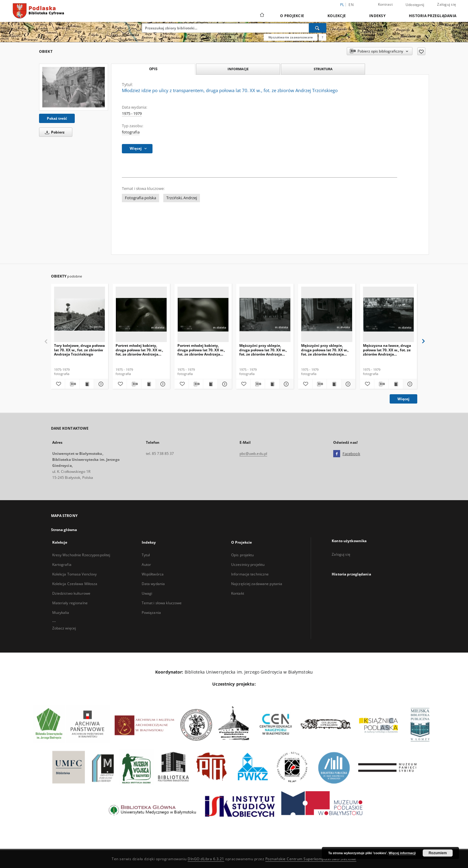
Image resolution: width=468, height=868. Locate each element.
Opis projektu (243, 555)
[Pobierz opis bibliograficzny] (72, 384)
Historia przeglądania (433, 16)
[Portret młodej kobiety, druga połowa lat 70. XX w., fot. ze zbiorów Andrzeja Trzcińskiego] (141, 315)
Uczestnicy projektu (248, 565)
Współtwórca (153, 574)
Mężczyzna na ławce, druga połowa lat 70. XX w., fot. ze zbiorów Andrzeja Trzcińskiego (387, 350)
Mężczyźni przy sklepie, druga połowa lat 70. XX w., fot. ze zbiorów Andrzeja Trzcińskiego (263, 350)
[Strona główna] (262, 16)
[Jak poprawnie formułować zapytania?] (322, 37)
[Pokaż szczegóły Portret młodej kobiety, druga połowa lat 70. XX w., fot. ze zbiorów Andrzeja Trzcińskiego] (162, 384)
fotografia (131, 132)
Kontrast (385, 4)
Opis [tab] (153, 69)
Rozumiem (438, 853)
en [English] (351, 5)
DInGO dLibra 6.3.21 (206, 859)
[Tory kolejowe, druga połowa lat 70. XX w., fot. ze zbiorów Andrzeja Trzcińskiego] (80, 315)
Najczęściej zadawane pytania (257, 584)
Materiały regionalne (70, 603)
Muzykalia (61, 613)
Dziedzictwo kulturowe (71, 593)
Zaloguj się (447, 4)
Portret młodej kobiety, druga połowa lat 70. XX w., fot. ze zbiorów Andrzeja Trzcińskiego (139, 350)
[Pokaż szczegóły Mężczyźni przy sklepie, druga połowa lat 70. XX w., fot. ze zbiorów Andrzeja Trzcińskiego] (286, 384)
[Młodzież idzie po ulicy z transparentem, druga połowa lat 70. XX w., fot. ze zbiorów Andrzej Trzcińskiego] (74, 87)
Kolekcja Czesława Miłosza (75, 584)
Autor (146, 565)
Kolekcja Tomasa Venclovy (75, 574)
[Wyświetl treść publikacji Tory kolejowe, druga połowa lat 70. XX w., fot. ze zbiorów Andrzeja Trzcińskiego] (87, 384)
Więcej (403, 399)
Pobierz (54, 132)
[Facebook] (337, 454)
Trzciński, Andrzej (182, 198)
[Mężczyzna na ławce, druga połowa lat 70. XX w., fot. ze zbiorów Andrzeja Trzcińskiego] (389, 315)
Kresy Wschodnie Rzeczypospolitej (81, 555)
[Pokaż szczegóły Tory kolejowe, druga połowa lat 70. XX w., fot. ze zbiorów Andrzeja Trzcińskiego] (100, 384)
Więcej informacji (402, 853)
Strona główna (64, 530)
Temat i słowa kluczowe (162, 603)
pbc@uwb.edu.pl (254, 454)
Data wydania (153, 584)
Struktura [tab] (323, 69)
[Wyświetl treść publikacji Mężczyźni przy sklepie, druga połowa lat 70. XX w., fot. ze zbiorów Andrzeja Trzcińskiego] (272, 384)
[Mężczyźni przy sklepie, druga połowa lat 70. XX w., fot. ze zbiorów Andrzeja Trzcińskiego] (265, 315)
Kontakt (238, 593)
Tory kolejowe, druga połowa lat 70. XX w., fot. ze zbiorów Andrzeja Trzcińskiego (79, 350)
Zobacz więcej (64, 628)
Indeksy (377, 16)
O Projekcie (292, 16)
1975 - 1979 (132, 114)
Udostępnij (415, 5)
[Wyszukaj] (318, 28)
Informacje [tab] (238, 69)
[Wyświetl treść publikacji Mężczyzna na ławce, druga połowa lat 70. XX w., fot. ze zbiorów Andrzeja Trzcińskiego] (396, 384)
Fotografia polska (140, 198)
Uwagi (147, 593)
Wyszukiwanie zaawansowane (291, 37)
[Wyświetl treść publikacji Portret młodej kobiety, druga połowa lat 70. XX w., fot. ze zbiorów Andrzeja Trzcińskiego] (148, 384)
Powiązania (151, 613)
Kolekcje (337, 16)
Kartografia (62, 565)
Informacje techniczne (250, 574)
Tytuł (146, 555)
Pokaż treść (57, 118)
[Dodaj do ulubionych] (421, 51)
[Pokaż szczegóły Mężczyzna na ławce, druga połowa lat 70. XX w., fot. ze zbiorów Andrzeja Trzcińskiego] (409, 384)
